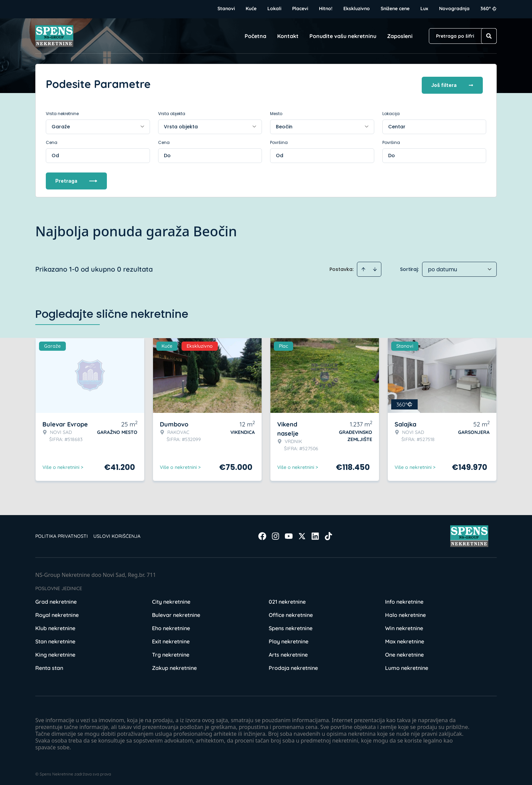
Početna (255, 36)
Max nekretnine (405, 639)
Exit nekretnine (171, 639)
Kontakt (288, 36)
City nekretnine (171, 599)
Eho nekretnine (171, 626)
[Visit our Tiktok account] (328, 534)
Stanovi (226, 8)
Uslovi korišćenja (117, 534)
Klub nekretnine (55, 626)
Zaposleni (400, 36)
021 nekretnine (287, 599)
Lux (424, 8)
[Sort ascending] (363, 267)
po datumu (442, 267)
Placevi (300, 8)
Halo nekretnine (405, 613)
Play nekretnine (289, 639)
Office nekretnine (291, 613)
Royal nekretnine (57, 613)
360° (489, 8)
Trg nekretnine (171, 652)
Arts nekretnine (288, 652)
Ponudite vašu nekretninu (343, 36)
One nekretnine (404, 652)
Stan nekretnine (55, 639)
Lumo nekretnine (407, 665)
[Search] (489, 36)
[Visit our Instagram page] (275, 534)
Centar (397, 124)
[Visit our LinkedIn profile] (315, 534)
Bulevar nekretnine (176, 613)
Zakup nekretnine (174, 665)
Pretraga (76, 178)
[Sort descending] (375, 267)
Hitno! (326, 8)
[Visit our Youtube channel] (289, 534)
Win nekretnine (404, 626)
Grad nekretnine (56, 599)
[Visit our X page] (302, 534)
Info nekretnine (404, 599)
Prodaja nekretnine (293, 665)
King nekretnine (55, 652)
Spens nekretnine (291, 626)
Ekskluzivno (357, 8)
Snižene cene (395, 8)
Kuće (251, 8)
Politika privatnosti (62, 534)
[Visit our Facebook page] (262, 534)
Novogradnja (454, 8)
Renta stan (49, 665)
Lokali (274, 8)
